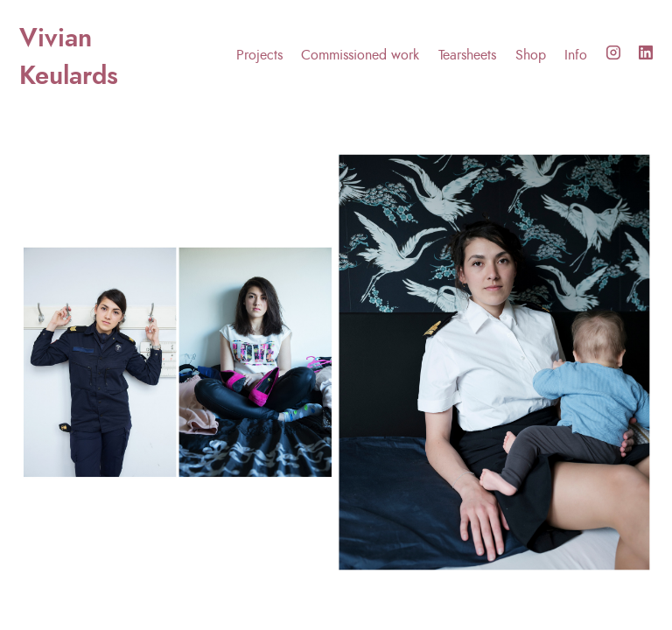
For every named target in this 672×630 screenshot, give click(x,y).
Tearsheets (467, 55)
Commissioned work (360, 55)
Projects (259, 55)
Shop (531, 55)
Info (576, 55)
